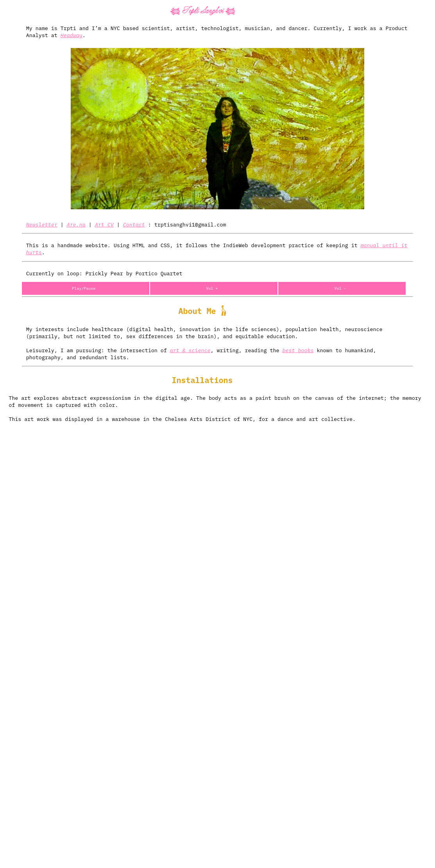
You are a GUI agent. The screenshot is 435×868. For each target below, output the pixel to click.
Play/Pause (84, 288)
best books (298, 350)
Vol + (212, 288)
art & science (190, 350)
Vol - (340, 288)
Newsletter (42, 225)
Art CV (104, 225)
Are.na (76, 225)
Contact (134, 225)
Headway (72, 35)
